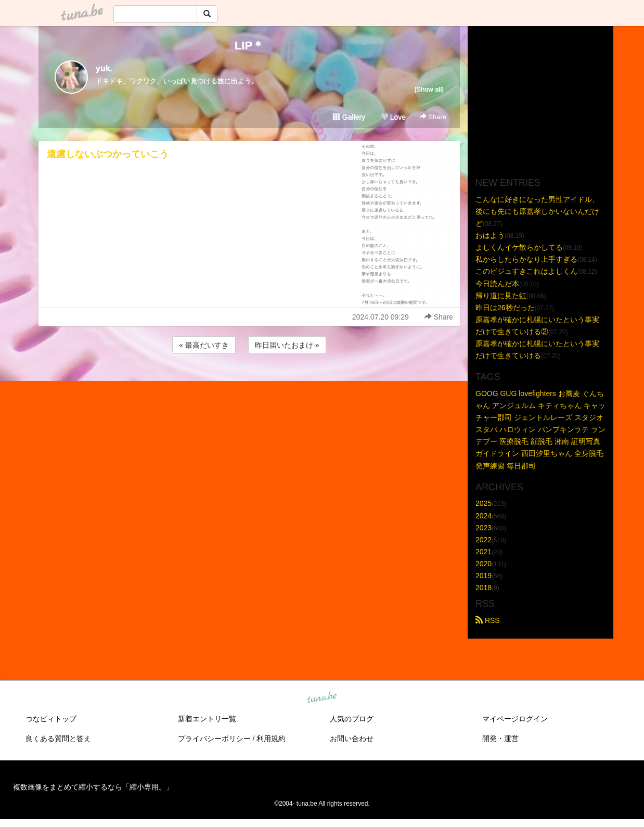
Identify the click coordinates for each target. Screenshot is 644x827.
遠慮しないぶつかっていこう (108, 154)
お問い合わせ (352, 739)
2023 (484, 528)
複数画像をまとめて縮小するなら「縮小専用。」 (93, 787)
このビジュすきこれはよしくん (526, 271)
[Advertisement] (249, 384)
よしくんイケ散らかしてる (519, 247)
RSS (488, 620)
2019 (484, 576)
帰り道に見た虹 (501, 296)
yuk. (104, 68)
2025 (484, 503)
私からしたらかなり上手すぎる (526, 259)
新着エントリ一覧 (207, 719)
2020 (484, 564)
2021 (484, 552)
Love (393, 117)
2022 (484, 540)
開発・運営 (500, 739)
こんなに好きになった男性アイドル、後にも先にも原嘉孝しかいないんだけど (537, 211)
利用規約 (271, 739)
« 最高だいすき (204, 345)
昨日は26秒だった (505, 308)
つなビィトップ (51, 719)
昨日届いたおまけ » (287, 345)
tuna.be (321, 698)
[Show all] (429, 89)
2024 (484, 516)
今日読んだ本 (497, 284)
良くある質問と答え (58, 739)
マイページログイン (515, 719)
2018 (484, 588)
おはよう (490, 235)
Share (433, 117)
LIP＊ (249, 46)
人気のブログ (352, 719)
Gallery (349, 117)
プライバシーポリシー (214, 739)
